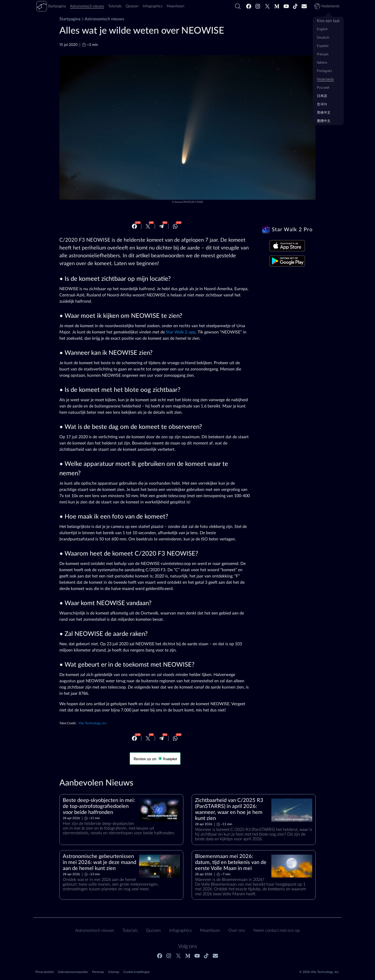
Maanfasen (210, 930)
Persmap (98, 972)
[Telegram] (161, 226)
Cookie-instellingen (137, 972)
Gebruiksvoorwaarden (73, 972)
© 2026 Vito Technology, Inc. (319, 972)
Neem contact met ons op (277, 930)
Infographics (180, 930)
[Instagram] (258, 6)
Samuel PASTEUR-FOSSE (189, 202)
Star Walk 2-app (181, 332)
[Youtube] (286, 6)
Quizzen (154, 930)
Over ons (237, 930)
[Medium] (277, 6)
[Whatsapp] (175, 226)
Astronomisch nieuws (102, 19)
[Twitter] (267, 6)
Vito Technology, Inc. (93, 723)
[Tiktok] (295, 6)
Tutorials (130, 930)
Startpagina (70, 19)
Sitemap (114, 972)
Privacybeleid (45, 972)
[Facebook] (249, 6)
